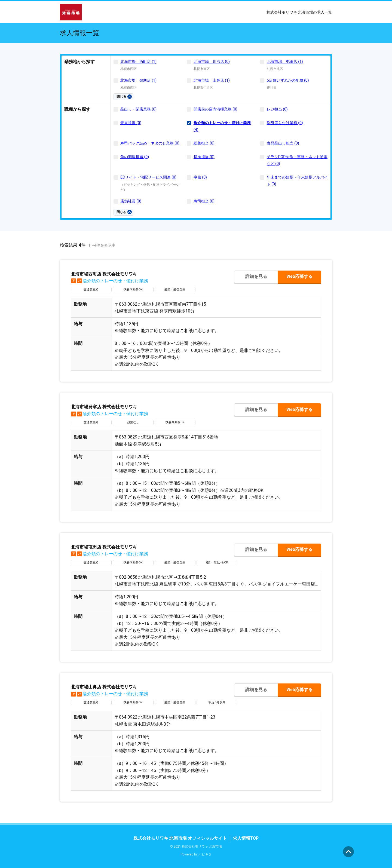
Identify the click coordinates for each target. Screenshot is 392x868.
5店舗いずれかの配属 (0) (288, 80)
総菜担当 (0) (204, 143)
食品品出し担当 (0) (283, 143)
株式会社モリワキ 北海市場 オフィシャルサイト (180, 838)
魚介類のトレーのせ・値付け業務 (109, 281)
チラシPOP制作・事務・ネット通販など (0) (297, 160)
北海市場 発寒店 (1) (138, 80)
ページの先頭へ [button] (348, 852)
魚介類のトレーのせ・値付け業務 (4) (222, 126)
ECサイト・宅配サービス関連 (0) (148, 177)
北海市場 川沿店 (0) (212, 62)
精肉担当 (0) (204, 157)
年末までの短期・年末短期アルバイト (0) (297, 181)
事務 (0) (200, 177)
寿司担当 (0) (204, 201)
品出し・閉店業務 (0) (138, 109)
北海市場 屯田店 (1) (285, 62)
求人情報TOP (246, 838)
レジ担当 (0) (277, 109)
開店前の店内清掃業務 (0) (215, 109)
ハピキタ (205, 854)
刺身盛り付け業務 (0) (285, 123)
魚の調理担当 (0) (135, 157)
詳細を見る (256, 276)
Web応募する (299, 276)
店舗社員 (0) (131, 201)
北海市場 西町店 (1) (138, 62)
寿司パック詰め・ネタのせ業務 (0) (150, 143)
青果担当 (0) (131, 123)
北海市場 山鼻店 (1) (212, 80)
